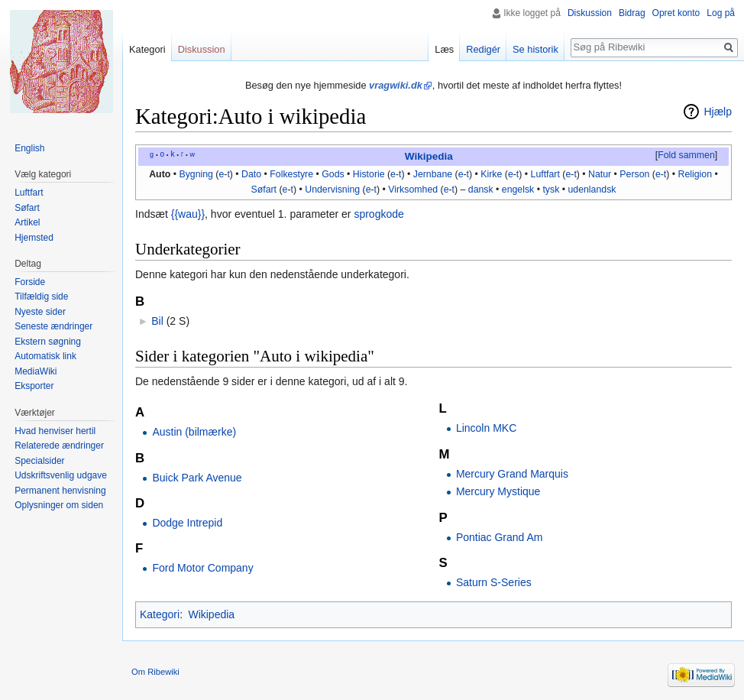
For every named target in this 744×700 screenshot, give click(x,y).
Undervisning (332, 190)
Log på (721, 13)
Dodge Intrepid (187, 523)
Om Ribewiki (155, 672)
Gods (333, 174)
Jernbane (433, 174)
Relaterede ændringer (59, 446)
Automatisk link (45, 356)
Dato (251, 174)
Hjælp (718, 112)
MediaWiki (36, 371)
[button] (686, 156)
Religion (695, 174)
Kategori (160, 614)
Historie (369, 174)
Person (634, 174)
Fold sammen (686, 155)
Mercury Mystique (498, 491)
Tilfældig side (41, 297)
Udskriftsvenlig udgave (61, 475)
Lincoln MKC (486, 428)
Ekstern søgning (48, 342)
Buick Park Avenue (197, 478)
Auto (160, 174)
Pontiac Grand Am (500, 537)
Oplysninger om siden (59, 505)
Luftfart (545, 174)
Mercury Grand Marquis (512, 474)
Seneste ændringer (53, 326)
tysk (551, 190)
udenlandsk (592, 190)
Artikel (27, 222)
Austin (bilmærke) (194, 432)
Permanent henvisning (60, 491)
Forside (30, 282)
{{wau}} (188, 214)
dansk (481, 190)
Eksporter (34, 386)
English (29, 148)
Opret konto (676, 13)
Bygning (196, 174)
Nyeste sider (40, 312)
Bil (157, 321)
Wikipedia (429, 156)
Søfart (264, 190)
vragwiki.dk (396, 85)
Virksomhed (413, 190)
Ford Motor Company (202, 568)
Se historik (535, 49)
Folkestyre (291, 174)
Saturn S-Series (494, 582)
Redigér (483, 49)
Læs (444, 49)
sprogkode (378, 214)
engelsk (518, 190)
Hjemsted (34, 238)
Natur (600, 174)
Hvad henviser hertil (55, 431)
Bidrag (632, 13)
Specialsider (39, 461)
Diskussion (590, 13)
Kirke (491, 174)
